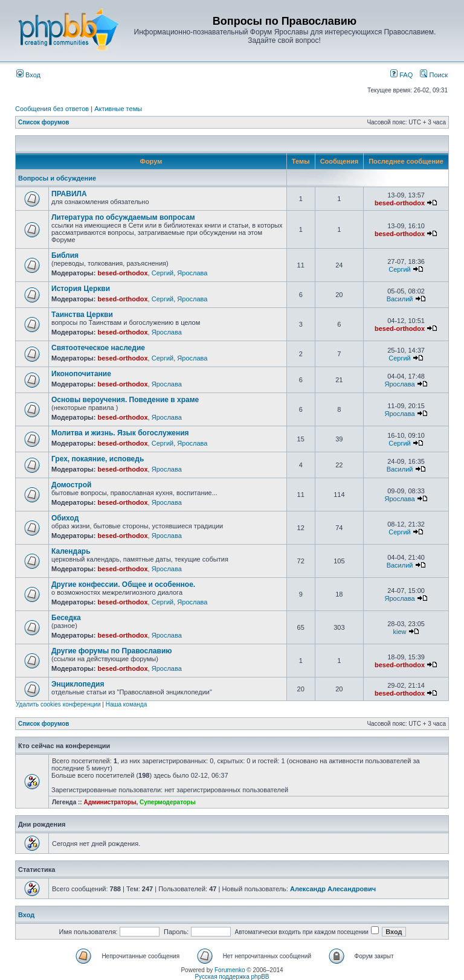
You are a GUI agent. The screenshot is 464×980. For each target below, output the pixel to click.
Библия (65, 255)
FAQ (401, 75)
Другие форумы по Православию (112, 651)
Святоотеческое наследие (98, 348)
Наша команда (127, 704)
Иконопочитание (81, 374)
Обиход (65, 518)
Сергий (163, 273)
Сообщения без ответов (52, 109)
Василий (400, 299)
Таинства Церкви (82, 315)
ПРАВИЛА (69, 194)
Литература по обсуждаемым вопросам (123, 217)
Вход (28, 75)
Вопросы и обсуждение (57, 178)
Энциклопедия (78, 684)
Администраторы (110, 802)
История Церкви (81, 289)
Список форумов (44, 122)
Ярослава (192, 273)
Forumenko (230, 970)
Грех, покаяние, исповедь (98, 459)
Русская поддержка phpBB (232, 977)
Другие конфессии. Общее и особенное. (123, 584)
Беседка (66, 618)
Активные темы (118, 109)
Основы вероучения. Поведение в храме (125, 400)
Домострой (71, 485)
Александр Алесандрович (333, 889)
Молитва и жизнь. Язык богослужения (120, 433)
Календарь (71, 551)
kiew (400, 632)
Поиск (434, 75)
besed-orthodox (400, 203)
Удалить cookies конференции (58, 704)
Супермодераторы (168, 802)
